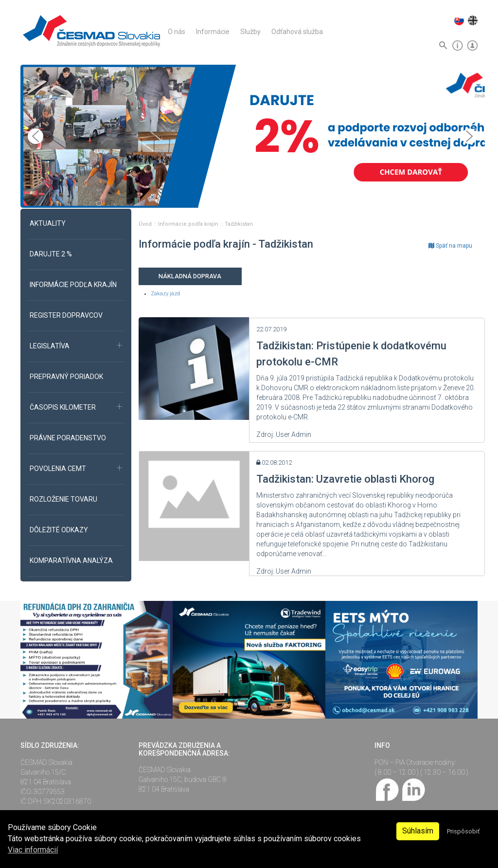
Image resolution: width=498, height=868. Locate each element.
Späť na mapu (450, 246)
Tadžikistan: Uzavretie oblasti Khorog (345, 479)
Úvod (146, 224)
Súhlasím (418, 831)
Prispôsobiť (463, 831)
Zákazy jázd (165, 294)
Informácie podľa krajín (189, 224)
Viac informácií (33, 850)
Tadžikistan (239, 224)
